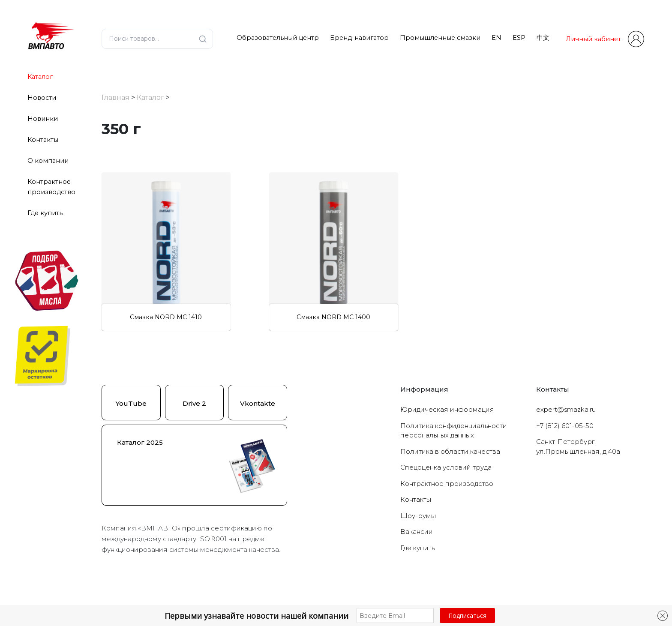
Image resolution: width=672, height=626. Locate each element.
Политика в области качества (450, 486)
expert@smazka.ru (566, 444)
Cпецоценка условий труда (446, 502)
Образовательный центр (278, 38)
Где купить (45, 213)
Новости (42, 98)
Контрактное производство (447, 518)
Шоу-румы (418, 550)
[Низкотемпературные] (107, 234)
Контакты (43, 140)
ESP (519, 38)
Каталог (40, 77)
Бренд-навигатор (359, 38)
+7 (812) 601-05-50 (565, 460)
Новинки (43, 119)
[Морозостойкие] (107, 199)
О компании (48, 161)
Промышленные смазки (440, 38)
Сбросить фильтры (172, 308)
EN (496, 38)
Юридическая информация (447, 444)
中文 (543, 38)
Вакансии (417, 566)
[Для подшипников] (107, 270)
